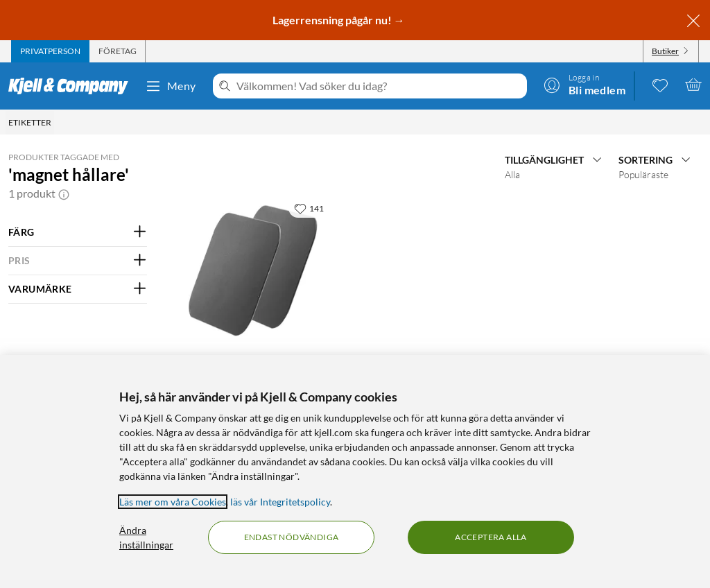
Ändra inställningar (146, 537)
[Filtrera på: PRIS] (78, 261)
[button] (64, 193)
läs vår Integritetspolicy (280, 502)
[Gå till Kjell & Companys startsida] (72, 86)
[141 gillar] (309, 208)
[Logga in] (585, 85)
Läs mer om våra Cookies (173, 502)
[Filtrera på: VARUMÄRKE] (78, 289)
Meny (171, 86)
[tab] (50, 51)
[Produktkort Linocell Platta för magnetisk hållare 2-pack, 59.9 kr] (253, 271)
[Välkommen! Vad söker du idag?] (379, 86)
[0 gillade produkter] (660, 85)
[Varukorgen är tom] (693, 85)
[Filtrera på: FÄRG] (78, 232)
